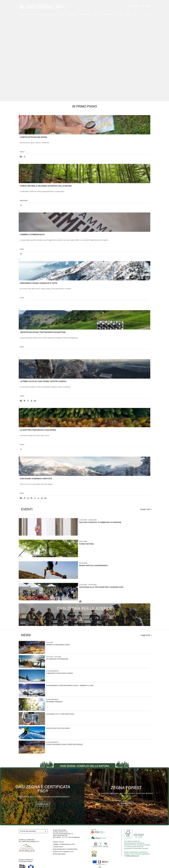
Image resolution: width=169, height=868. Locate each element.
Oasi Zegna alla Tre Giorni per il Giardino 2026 (101, 587)
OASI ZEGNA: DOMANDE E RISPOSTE (36, 479)
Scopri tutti (145, 509)
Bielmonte (72, 15)
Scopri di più (85, 620)
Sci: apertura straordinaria (57, 659)
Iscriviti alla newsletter (34, 831)
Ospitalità (49, 15)
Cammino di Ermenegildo (32, 235)
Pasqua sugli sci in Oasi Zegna (58, 728)
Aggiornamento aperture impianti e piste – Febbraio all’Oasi (70, 686)
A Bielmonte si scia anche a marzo (60, 673)
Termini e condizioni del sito (64, 844)
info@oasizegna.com (132, 856)
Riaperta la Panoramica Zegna (58, 645)
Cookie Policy (58, 847)
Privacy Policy (58, 842)
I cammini (106, 15)
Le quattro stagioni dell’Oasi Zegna (38, 430)
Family (96, 15)
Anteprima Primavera (54, 702)
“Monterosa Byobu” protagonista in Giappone (43, 332)
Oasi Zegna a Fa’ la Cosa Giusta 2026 (60, 714)
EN (148, 15)
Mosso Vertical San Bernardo (93, 566)
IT (145, 15)
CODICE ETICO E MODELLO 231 (63, 852)
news (22, 249)
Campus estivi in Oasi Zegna (33, 137)
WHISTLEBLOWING (59, 854)
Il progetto (25, 15)
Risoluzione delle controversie (65, 849)
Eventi (61, 15)
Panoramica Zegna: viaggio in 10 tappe (39, 283)
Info (136, 15)
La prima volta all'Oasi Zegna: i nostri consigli (43, 382)
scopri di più (126, 803)
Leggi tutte (145, 635)
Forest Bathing (86, 544)
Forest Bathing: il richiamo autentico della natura (46, 186)
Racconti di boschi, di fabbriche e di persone (100, 523)
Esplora (37, 15)
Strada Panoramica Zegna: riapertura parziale (65, 745)
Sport (128, 15)
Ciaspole (118, 15)
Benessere (85, 15)
